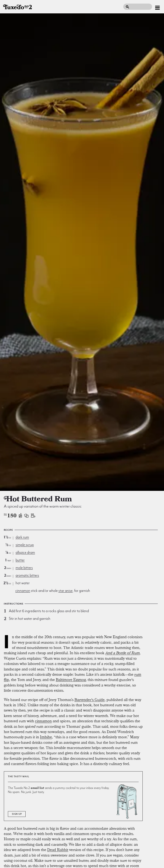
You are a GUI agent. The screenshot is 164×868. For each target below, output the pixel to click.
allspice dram (25, 552)
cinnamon (23, 591)
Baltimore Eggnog (71, 680)
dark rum (22, 537)
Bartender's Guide (90, 700)
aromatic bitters (27, 575)
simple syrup (25, 545)
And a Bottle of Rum (123, 653)
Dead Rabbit (58, 850)
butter (20, 560)
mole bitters (24, 568)
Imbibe (46, 737)
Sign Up (17, 814)
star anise (65, 591)
